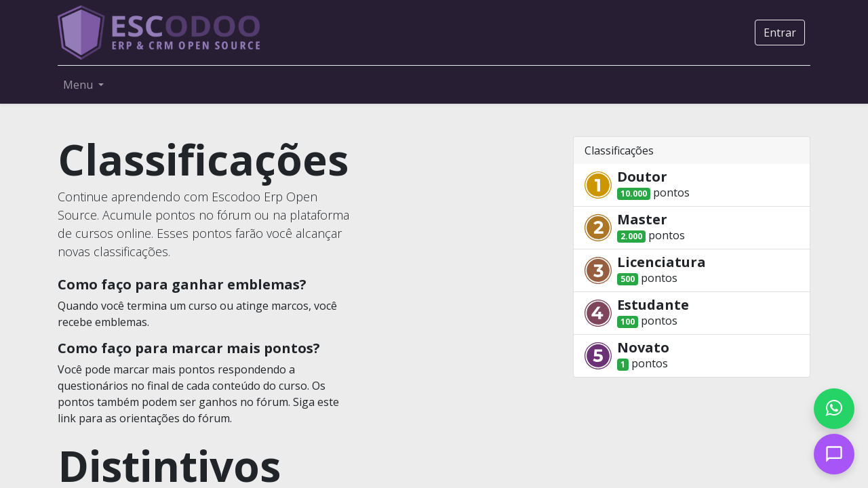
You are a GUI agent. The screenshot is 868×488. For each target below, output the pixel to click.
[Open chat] (834, 454)
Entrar (780, 33)
